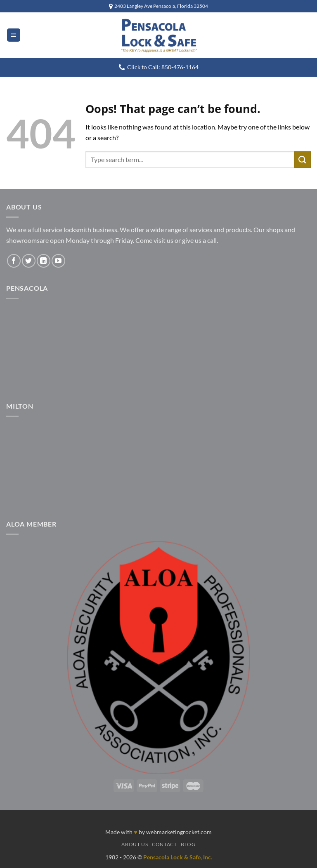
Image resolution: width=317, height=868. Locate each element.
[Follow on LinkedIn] (44, 261)
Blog (188, 844)
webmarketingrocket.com (179, 832)
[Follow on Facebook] (14, 261)
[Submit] (303, 159)
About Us (135, 844)
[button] (14, 35)
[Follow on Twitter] (29, 261)
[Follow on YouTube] (58, 261)
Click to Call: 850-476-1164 (163, 67)
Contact (164, 844)
